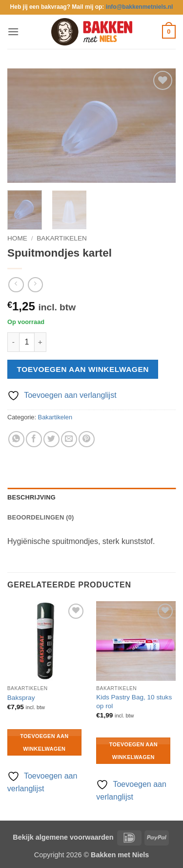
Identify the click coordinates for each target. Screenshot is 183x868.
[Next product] (16, 285)
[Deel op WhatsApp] (16, 439)
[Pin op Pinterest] (87, 439)
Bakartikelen (62, 238)
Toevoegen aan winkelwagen (83, 369)
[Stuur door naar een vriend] (69, 439)
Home (17, 238)
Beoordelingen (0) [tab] (41, 517)
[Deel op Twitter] (51, 439)
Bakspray (21, 698)
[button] (13, 32)
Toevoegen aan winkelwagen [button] (44, 742)
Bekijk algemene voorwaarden (63, 837)
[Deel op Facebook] (34, 439)
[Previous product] (35, 285)
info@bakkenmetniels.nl (140, 7)
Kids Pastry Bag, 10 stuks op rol (134, 702)
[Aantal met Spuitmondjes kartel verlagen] (13, 342)
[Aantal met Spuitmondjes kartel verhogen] (41, 342)
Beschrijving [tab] (31, 497)
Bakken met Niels (120, 855)
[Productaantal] (27, 342)
